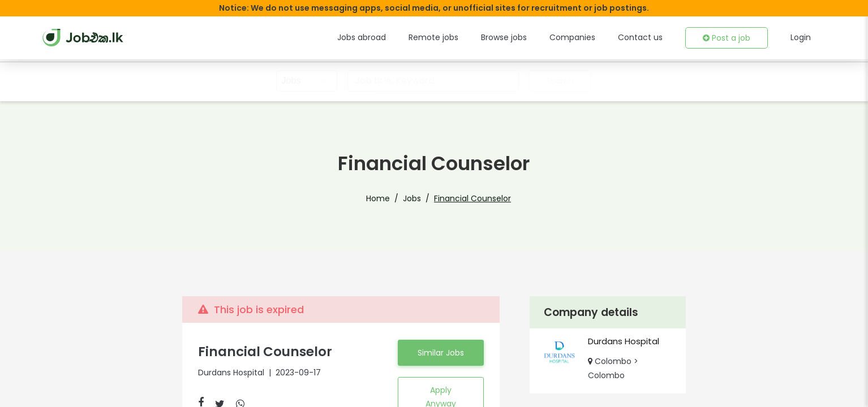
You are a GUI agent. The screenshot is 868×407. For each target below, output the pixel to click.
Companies (586, 37)
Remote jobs (456, 37)
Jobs (414, 198)
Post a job (729, 38)
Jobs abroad (389, 37)
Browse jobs (522, 37)
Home (384, 198)
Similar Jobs (441, 360)
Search (558, 81)
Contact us (648, 37)
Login (801, 37)
